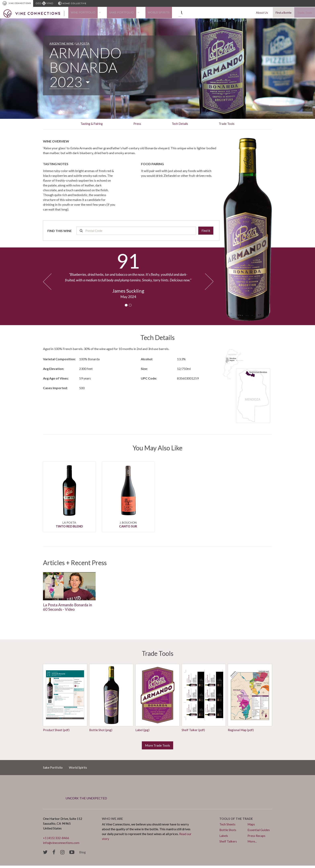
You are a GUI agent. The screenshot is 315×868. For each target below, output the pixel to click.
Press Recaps (257, 838)
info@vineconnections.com (62, 845)
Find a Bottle (284, 13)
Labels (224, 838)
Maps (252, 827)
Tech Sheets (228, 827)
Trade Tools (305, 13)
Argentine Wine (62, 45)
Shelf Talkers (228, 843)
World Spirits (147, 13)
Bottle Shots (228, 832)
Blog (82, 854)
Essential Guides (259, 832)
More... (252, 843)
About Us (264, 13)
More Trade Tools (157, 747)
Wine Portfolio (81, 13)
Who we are (112, 821)
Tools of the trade (237, 821)
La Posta (83, 45)
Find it (206, 232)
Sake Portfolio (115, 13)
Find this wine (60, 232)
